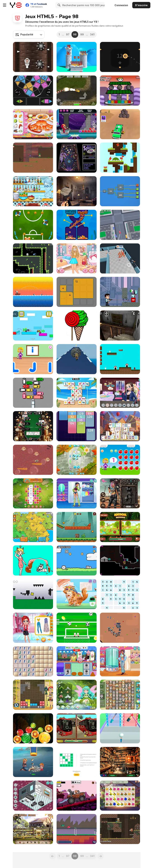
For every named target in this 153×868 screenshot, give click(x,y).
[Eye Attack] (120, 292)
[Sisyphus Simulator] (77, 359)
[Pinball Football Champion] (33, 225)
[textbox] (29, 34)
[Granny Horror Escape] (120, 325)
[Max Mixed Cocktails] (33, 191)
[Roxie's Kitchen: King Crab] (33, 124)
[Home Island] (33, 762)
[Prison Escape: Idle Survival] (120, 258)
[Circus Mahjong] (120, 426)
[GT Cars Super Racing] (77, 91)
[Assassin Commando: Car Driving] (120, 124)
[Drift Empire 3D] (120, 225)
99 (82, 34)
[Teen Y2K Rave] (77, 493)
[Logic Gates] (120, 191)
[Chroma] (33, 91)
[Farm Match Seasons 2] (33, 493)
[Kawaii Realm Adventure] (77, 258)
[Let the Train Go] (33, 393)
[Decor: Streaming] (120, 393)
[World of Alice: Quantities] (120, 460)
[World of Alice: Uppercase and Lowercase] (33, 359)
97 (68, 34)
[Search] (58, 5)
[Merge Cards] (77, 426)
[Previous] (53, 856)
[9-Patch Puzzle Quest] (77, 292)
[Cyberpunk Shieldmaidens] (120, 493)
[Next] (101, 856)
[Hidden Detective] (77, 191)
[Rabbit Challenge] (120, 158)
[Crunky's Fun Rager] (77, 560)
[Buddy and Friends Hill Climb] (77, 796)
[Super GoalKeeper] (77, 628)
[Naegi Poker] (33, 426)
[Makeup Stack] (120, 728)
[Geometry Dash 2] (33, 594)
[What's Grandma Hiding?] (120, 762)
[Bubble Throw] (77, 124)
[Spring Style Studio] (33, 628)
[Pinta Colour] (77, 325)
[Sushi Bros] (120, 91)
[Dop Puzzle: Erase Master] (33, 560)
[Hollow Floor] (33, 258)
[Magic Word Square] (77, 762)
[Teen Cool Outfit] (120, 661)
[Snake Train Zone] (120, 628)
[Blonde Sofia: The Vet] (77, 594)
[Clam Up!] (33, 460)
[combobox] (29, 34)
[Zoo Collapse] (120, 695)
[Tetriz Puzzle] (33, 695)
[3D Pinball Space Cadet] (77, 158)
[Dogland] (120, 359)
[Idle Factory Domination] (33, 527)
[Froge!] (77, 829)
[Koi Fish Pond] (77, 460)
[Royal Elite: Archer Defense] (77, 57)
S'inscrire (141, 5)
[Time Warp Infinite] (120, 560)
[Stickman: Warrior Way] (33, 158)
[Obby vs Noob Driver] (33, 325)
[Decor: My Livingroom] (33, 796)
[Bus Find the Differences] (77, 728)
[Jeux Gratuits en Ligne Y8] (16, 5)
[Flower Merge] (120, 796)
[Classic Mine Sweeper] (33, 661)
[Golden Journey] (77, 527)
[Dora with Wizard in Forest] (77, 695)
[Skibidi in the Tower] (33, 57)
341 (92, 34)
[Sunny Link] (77, 393)
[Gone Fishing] (33, 292)
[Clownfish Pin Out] (77, 225)
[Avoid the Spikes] (120, 57)
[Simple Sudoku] (120, 594)
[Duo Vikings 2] (120, 829)
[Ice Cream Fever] (77, 661)
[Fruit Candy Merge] (33, 728)
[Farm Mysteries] (33, 829)
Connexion (121, 5)
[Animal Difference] (120, 527)
